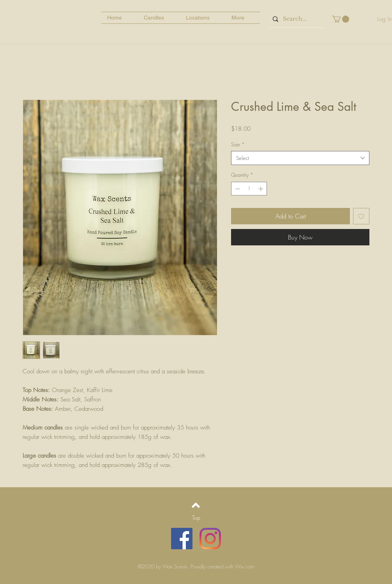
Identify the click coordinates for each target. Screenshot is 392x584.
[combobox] (300, 158)
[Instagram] (210, 539)
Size (238, 144)
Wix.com (245, 566)
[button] (341, 19)
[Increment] (261, 189)
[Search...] (296, 19)
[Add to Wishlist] (361, 216)
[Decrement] (237, 189)
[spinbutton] (249, 189)
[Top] (196, 518)
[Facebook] (182, 539)
